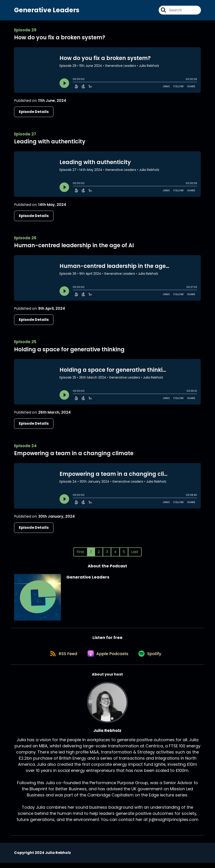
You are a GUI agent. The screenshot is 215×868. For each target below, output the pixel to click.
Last (135, 554)
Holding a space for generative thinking (69, 351)
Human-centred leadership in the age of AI (74, 248)
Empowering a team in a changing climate (74, 455)
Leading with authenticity (50, 143)
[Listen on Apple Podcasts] (107, 658)
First (80, 554)
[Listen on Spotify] (152, 658)
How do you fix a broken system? (60, 40)
